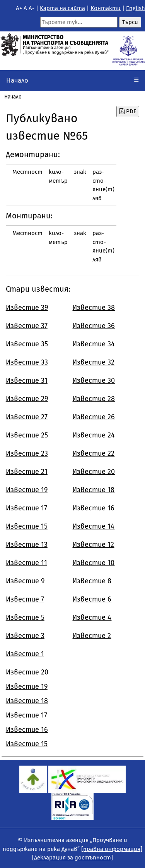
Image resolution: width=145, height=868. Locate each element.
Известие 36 (94, 326)
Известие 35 (27, 344)
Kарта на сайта (62, 8)
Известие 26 (94, 417)
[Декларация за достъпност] (72, 858)
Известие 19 (27, 490)
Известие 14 (93, 526)
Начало (17, 80)
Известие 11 (26, 563)
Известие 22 (93, 453)
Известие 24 (94, 435)
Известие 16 (93, 508)
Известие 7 (25, 599)
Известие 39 (27, 308)
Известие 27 (27, 417)
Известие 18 (93, 490)
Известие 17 (26, 508)
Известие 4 (92, 617)
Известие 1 (25, 654)
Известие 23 (27, 453)
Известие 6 (92, 599)
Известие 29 (27, 399)
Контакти (106, 8)
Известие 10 (93, 563)
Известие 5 (25, 617)
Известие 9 (25, 581)
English (136, 8)
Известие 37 (27, 326)
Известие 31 (27, 380)
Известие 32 (93, 362)
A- (32, 8)
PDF (128, 111)
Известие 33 (27, 362)
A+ (19, 8)
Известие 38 (94, 308)
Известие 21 (27, 472)
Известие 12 (93, 545)
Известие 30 (94, 380)
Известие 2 (92, 636)
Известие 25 (27, 435)
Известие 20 (94, 472)
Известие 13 (27, 545)
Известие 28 (94, 399)
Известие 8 (92, 581)
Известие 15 (27, 526)
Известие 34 (94, 344)
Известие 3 (25, 636)
